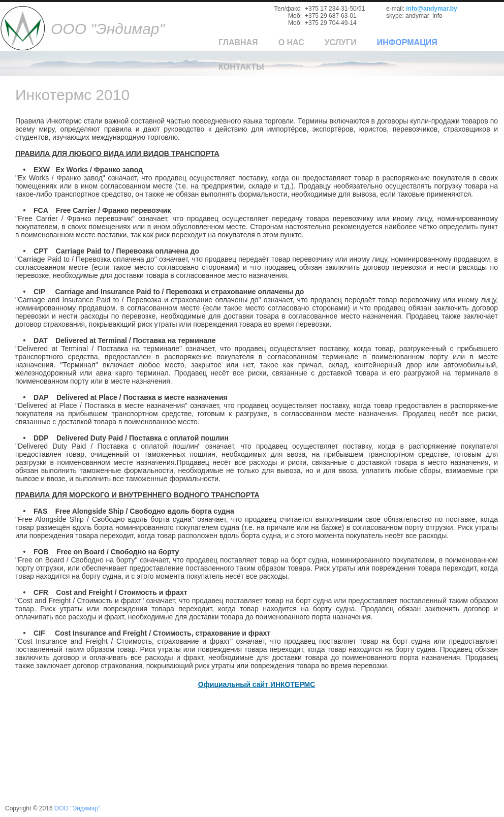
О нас (291, 42)
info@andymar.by (431, 9)
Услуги (341, 42)
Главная (238, 42)
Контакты (241, 67)
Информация (407, 42)
